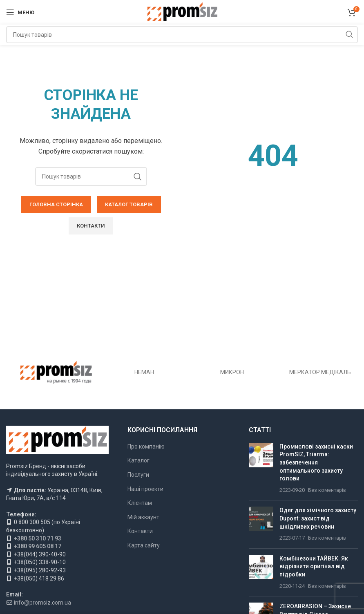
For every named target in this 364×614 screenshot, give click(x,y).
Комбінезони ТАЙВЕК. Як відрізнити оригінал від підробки (314, 566)
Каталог (138, 460)
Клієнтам (140, 503)
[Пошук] (182, 35)
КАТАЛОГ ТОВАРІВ (129, 204)
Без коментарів (327, 490)
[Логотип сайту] (182, 12)
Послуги (138, 475)
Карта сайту (144, 545)
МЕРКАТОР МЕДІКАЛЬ (320, 372)
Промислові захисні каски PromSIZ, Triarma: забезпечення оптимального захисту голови (316, 462)
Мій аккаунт (143, 517)
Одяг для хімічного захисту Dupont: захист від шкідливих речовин (318, 518)
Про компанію (146, 447)
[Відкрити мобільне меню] (20, 12)
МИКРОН (232, 372)
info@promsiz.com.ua (42, 603)
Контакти (140, 531)
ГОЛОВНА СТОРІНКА (56, 204)
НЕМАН (144, 372)
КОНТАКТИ (91, 226)
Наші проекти (145, 489)
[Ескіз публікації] (261, 469)
